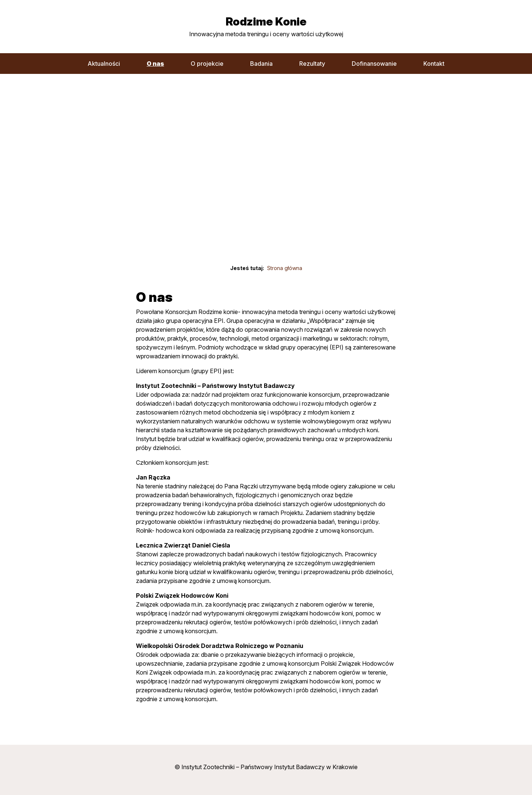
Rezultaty (312, 64)
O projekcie (207, 64)
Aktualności (104, 64)
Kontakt (434, 64)
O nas (155, 64)
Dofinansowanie (374, 64)
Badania (261, 64)
